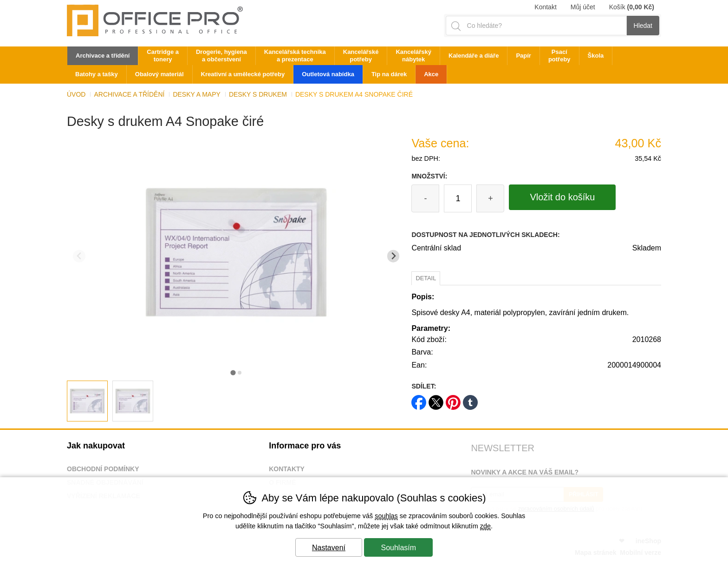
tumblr (470, 399)
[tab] (233, 372)
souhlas (386, 516)
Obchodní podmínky (103, 469)
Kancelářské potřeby (361, 56)
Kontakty (287, 469)
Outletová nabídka (328, 74)
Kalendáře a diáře (474, 56)
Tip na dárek (389, 74)
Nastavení (329, 548)
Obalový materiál (159, 74)
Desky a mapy (196, 94)
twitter (436, 399)
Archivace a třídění (129, 94)
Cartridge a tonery (163, 56)
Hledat (643, 26)
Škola (596, 56)
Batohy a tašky (97, 74)
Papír (523, 56)
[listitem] (87, 401)
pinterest (453, 399)
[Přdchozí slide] (79, 256)
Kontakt (545, 7)
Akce (431, 74)
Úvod (76, 94)
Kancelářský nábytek (413, 56)
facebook (419, 399)
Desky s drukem (258, 94)
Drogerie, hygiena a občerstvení (221, 56)
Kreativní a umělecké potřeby (243, 74)
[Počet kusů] (458, 198)
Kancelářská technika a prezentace (295, 56)
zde (485, 526)
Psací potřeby (559, 56)
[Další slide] (393, 256)
